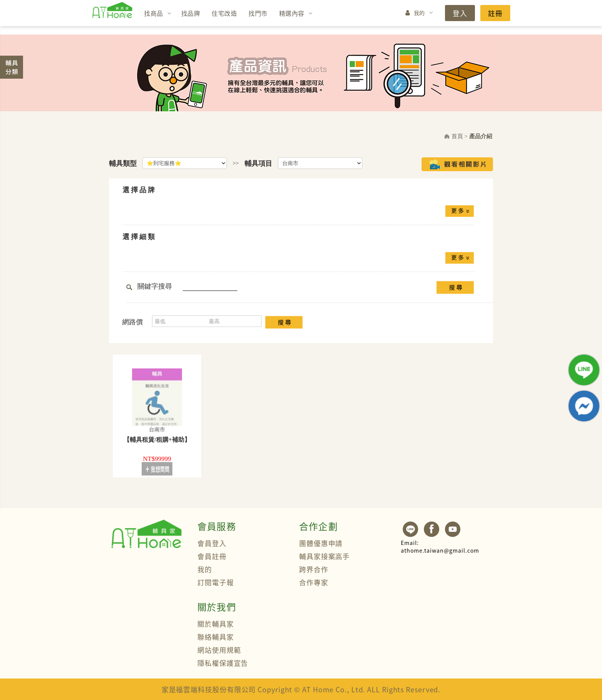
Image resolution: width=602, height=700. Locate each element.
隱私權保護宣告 (223, 663)
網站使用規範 (219, 650)
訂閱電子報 (216, 582)
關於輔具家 (216, 624)
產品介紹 (481, 136)
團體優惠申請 (321, 543)
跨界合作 (314, 569)
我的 (419, 13)
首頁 (457, 136)
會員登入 (212, 543)
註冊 (495, 13)
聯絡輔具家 (216, 637)
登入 (460, 13)
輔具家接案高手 (324, 556)
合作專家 (314, 582)
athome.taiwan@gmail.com (440, 546)
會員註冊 (212, 556)
